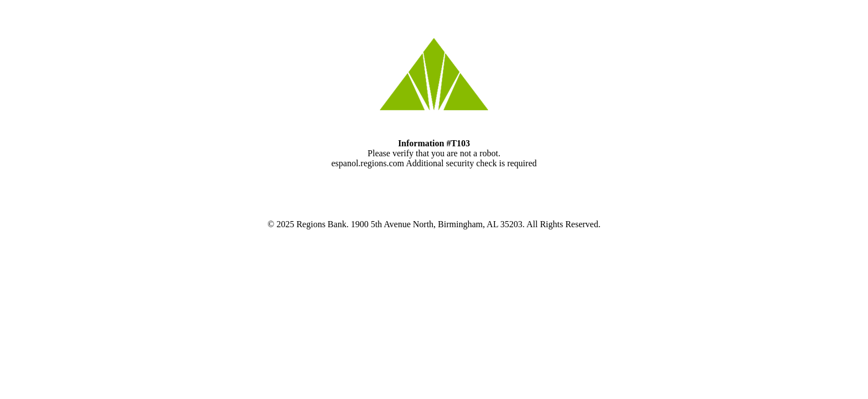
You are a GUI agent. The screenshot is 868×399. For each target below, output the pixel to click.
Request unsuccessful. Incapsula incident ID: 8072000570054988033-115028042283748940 (434, 199)
